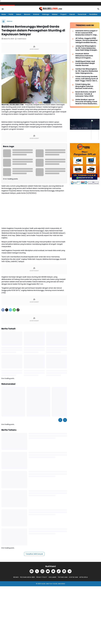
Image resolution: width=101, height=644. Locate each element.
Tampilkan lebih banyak (34, 554)
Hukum (19, 14)
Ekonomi (27, 14)
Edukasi (55, 14)
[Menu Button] (3, 9)
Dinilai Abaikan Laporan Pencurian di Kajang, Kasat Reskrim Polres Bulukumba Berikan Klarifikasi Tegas (86, 102)
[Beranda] (3, 21)
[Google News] (53, 571)
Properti (63, 14)
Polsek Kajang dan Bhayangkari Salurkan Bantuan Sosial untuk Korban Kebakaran (84, 86)
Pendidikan (93, 14)
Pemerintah (82, 14)
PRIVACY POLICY (42, 577)
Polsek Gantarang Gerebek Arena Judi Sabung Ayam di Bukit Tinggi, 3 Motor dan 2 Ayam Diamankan (87, 79)
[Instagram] (42, 571)
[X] (7, 310)
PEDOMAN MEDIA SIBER (27, 577)
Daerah (72, 14)
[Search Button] (98, 9)
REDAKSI (16, 577)
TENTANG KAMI (63, 577)
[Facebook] (3, 310)
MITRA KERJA (84, 577)
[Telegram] (10, 310)
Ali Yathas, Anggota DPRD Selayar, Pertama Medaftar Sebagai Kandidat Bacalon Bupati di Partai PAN (87, 40)
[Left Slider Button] (60, 420)
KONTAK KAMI (73, 577)
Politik (11, 14)
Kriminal (36, 14)
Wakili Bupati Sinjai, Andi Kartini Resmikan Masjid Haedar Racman (85, 63)
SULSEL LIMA (45, 584)
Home (4, 14)
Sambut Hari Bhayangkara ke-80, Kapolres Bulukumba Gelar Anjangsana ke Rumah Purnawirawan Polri (87, 71)
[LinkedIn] (64, 571)
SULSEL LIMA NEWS (59, 584)
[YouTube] (48, 571)
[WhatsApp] (14, 310)
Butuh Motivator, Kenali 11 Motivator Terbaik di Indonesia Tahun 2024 (86, 94)
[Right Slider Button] (65, 420)
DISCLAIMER (52, 577)
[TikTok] (59, 571)
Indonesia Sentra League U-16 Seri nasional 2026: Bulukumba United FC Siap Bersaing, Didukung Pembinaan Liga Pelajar (87, 33)
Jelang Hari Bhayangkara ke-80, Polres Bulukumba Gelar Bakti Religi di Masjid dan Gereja (86, 48)
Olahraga (46, 14)
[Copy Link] (18, 310)
